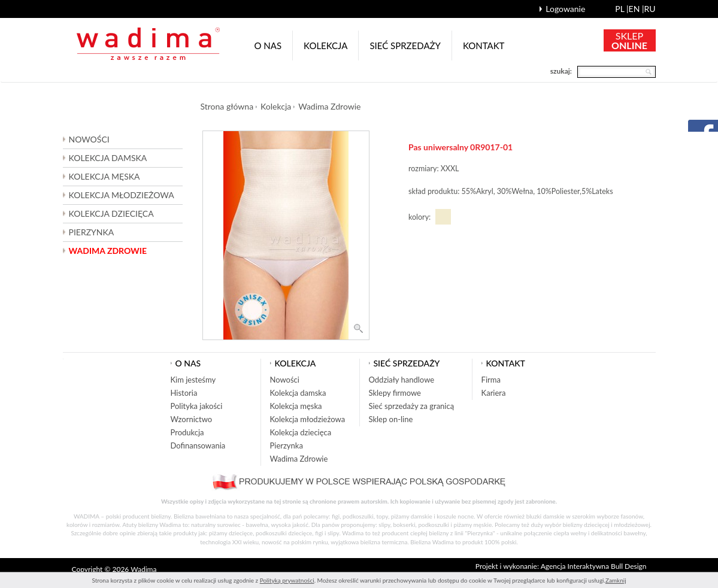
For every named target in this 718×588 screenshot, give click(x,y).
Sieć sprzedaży (405, 46)
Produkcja (187, 432)
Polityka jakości (197, 406)
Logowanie (565, 9)
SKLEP (629, 40)
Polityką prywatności (287, 580)
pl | (622, 9)
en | (637, 9)
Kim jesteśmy (193, 380)
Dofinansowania (198, 445)
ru (649, 9)
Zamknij (616, 580)
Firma (491, 380)
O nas (268, 46)
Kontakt (484, 46)
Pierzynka (92, 232)
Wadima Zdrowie (108, 251)
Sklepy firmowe (395, 393)
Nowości (89, 139)
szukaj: (561, 71)
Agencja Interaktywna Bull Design (594, 566)
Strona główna (227, 106)
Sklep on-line (391, 419)
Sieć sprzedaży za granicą (412, 406)
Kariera (494, 393)
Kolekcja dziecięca (301, 432)
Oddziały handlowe (402, 380)
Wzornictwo (192, 419)
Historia (184, 393)
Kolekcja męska (296, 406)
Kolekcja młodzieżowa (308, 419)
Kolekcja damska (298, 393)
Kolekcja (325, 46)
